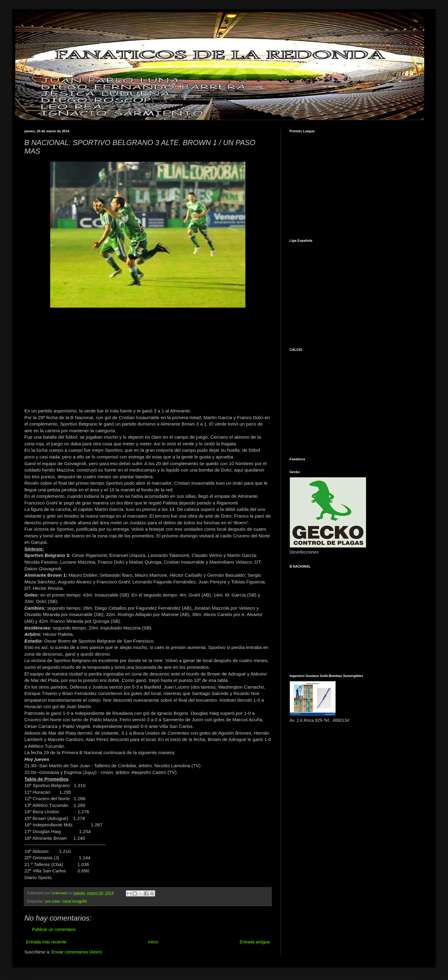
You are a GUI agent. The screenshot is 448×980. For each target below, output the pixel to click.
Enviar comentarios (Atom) (77, 952)
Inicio (153, 942)
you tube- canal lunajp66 (66, 901)
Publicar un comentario (54, 929)
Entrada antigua (255, 942)
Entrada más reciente (46, 942)
